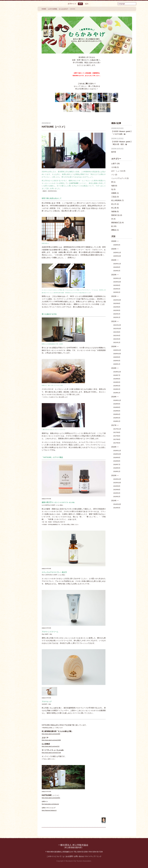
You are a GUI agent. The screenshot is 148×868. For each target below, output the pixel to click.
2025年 (114, 249)
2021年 (114, 321)
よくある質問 (68, 856)
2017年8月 (117, 436)
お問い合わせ (79, 856)
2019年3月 (117, 386)
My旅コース (23, 109)
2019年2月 (117, 389)
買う (23, 61)
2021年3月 (117, 339)
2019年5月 (117, 382)
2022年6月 (117, 307)
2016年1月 (117, 471)
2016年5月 (117, 468)
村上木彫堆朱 (118, 200)
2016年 (114, 447)
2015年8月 (117, 490)
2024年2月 (117, 271)
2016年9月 (117, 458)
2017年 (114, 425)
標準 (80, 4)
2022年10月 (117, 300)
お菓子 (115, 164)
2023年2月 (117, 292)
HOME (44, 9)
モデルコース (23, 117)
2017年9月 (117, 432)
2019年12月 (117, 372)
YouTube (29, 147)
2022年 (114, 296)
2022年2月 (117, 314)
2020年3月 (117, 361)
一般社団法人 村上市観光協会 (73, 846)
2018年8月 (117, 407)
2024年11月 (117, 264)
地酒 (114, 186)
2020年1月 (117, 364)
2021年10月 (117, 329)
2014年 (114, 501)
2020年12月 (117, 350)
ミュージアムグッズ (120, 178)
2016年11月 (117, 451)
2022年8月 (117, 303)
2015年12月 (117, 479)
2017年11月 (117, 429)
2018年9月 (117, 404)
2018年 (114, 397)
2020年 (114, 347)
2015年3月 (117, 493)
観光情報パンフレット (23, 171)
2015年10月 (117, 483)
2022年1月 (117, 317)
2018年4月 (117, 414)
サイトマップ (90, 856)
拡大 (87, 4)
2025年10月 (117, 256)
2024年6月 (117, 267)
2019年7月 (117, 375)
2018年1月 (117, 421)
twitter (17, 156)
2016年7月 (117, 464)
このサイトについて (54, 856)
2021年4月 (117, 336)
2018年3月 (117, 418)
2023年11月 (117, 278)
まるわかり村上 (23, 76)
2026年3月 (117, 245)
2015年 (114, 475)
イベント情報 (23, 101)
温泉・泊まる (23, 54)
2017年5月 (117, 443)
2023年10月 (117, 282)
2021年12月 (117, 325)
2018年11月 (117, 400)
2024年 (114, 260)
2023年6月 (117, 285)
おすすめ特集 (23, 94)
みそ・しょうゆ (118, 171)
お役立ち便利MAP (23, 133)
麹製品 (115, 230)
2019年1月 (117, 393)
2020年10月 (117, 354)
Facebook (17, 147)
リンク (99, 856)
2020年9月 (117, 357)
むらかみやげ (64, 9)
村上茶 (115, 208)
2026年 (114, 241)
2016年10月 (117, 454)
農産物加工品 (118, 223)
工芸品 (115, 197)
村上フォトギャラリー (23, 187)
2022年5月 (117, 310)
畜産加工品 (117, 215)
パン (114, 175)
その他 (115, 167)
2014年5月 (117, 508)
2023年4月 (117, 289)
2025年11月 (117, 253)
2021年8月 (117, 332)
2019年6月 (117, 379)
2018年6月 (117, 411)
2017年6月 (117, 439)
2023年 (114, 275)
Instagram (29, 156)
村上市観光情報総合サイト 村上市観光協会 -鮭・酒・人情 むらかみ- (23, 19)
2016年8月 (117, 461)
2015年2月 (117, 497)
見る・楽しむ (23, 48)
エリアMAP (23, 125)
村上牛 (115, 204)
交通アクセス (23, 139)
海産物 (115, 211)
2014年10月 (117, 504)
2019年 (114, 368)
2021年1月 (117, 342)
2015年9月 (117, 486)
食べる (23, 41)
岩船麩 (115, 193)
